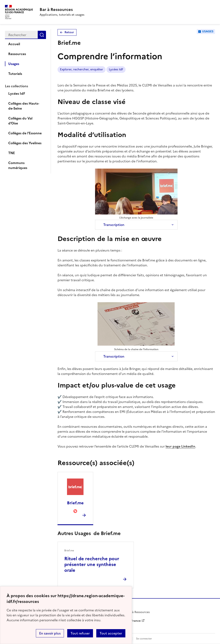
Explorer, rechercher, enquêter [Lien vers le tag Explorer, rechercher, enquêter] (82, 69)
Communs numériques (18, 165)
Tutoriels (15, 74)
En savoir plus (50, 633)
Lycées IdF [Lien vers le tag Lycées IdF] (116, 69)
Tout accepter (111, 633)
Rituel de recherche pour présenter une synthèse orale (92, 564)
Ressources (17, 54)
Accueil (14, 44)
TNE (12, 153)
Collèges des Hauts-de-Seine (24, 106)
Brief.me (75, 503)
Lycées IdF (17, 93)
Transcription (114, 225)
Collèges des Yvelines (25, 143)
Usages (14, 64)
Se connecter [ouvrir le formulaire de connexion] (144, 639)
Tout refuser (80, 633)
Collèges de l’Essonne (25, 133)
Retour (69, 32)
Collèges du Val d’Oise (20, 121)
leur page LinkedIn (180, 446)
